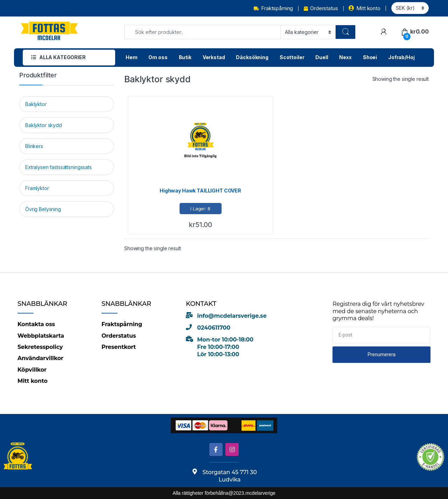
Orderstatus (321, 8)
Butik (185, 57)
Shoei (370, 57)
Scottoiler (292, 57)
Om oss (158, 57)
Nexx (345, 57)
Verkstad (214, 57)
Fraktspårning (273, 8)
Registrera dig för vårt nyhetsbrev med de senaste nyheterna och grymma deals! (378, 311)
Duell (322, 57)
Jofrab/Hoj (401, 57)
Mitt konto (364, 8)
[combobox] (202, 32)
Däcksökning (252, 57)
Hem (132, 57)
